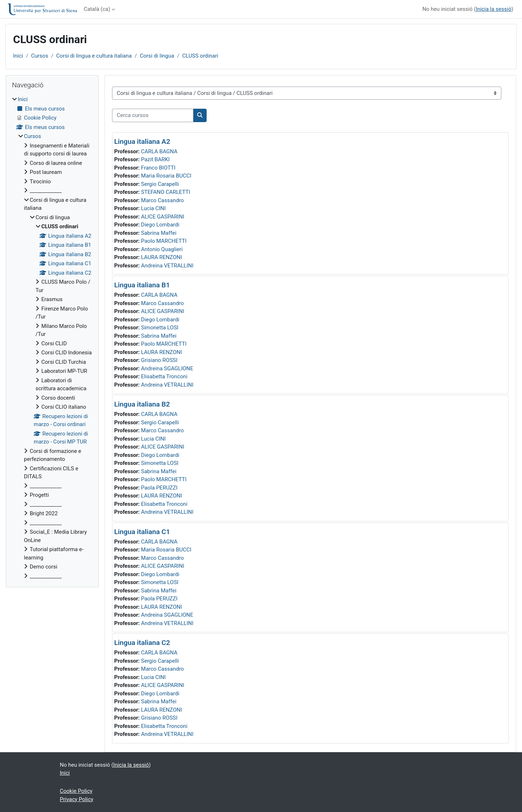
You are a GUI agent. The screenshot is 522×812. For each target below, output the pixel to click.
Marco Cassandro (162, 200)
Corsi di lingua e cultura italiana (94, 56)
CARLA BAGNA (159, 151)
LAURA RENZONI (161, 257)
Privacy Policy (76, 799)
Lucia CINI (153, 208)
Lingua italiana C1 (142, 532)
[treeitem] (52, 338)
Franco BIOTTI (158, 168)
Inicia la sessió (493, 9)
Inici (18, 56)
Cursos (40, 56)
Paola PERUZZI (159, 488)
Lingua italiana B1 (142, 285)
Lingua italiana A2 (142, 141)
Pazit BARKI (155, 159)
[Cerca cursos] (153, 115)
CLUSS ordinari (200, 56)
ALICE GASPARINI (163, 217)
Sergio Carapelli (160, 184)
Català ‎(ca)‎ (97, 9)
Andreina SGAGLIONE (167, 368)
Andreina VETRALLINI (167, 266)
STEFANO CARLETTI (166, 192)
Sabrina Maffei (159, 233)
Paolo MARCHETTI (164, 241)
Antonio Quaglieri (162, 249)
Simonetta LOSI (160, 328)
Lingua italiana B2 (142, 404)
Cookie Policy (76, 791)
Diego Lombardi (160, 225)
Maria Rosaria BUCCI (166, 176)
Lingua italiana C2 (142, 643)
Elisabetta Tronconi (164, 376)
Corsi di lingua (157, 56)
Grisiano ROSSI (159, 360)
